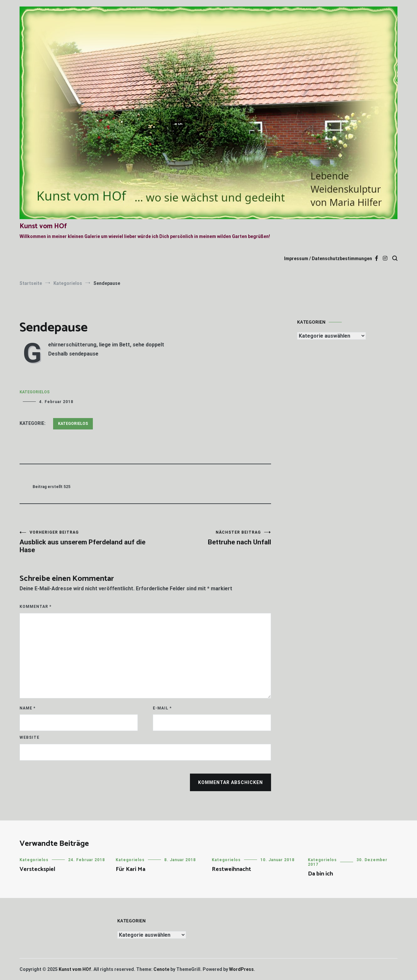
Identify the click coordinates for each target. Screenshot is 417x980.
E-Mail (162, 708)
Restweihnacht (231, 869)
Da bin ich (320, 874)
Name (28, 708)
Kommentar (36, 607)
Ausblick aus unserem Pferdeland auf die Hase (82, 542)
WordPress (241, 969)
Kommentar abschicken (230, 782)
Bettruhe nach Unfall (208, 538)
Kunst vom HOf (43, 226)
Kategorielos (35, 392)
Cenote (161, 969)
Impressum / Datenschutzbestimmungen (328, 259)
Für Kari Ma (130, 869)
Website (29, 737)
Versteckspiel (37, 869)
